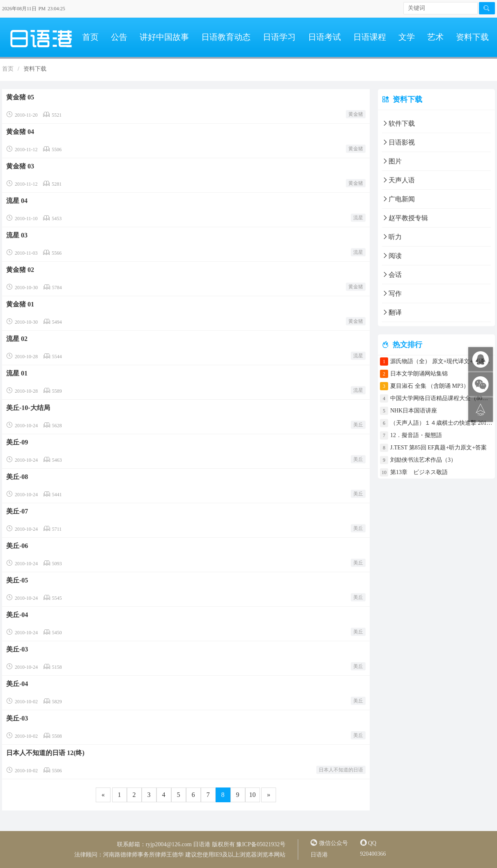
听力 (392, 237)
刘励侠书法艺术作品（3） (423, 460)
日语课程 (370, 37)
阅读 (392, 256)
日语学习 (279, 37)
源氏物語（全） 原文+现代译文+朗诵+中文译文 (442, 361)
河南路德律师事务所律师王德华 (143, 855)
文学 (407, 37)
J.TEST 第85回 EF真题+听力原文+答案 (438, 448)
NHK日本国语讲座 (414, 411)
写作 (392, 294)
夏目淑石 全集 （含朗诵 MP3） (430, 386)
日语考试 (324, 37)
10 (253, 795)
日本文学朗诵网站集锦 (419, 374)
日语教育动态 (226, 37)
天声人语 (398, 180)
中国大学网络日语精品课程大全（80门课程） (442, 398)
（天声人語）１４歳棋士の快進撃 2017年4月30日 (442, 423)
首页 (90, 37)
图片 (392, 161)
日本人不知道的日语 (341, 770)
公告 (119, 37)
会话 (392, 275)
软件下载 (398, 123)
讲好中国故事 (164, 37)
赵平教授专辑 (405, 218)
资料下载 (472, 37)
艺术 (435, 37)
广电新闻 (398, 199)
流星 (358, 218)
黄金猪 (356, 114)
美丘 (358, 425)
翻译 (392, 312)
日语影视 (398, 142)
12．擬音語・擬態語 (419, 435)
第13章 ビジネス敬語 (419, 472)
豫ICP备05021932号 (261, 844)
